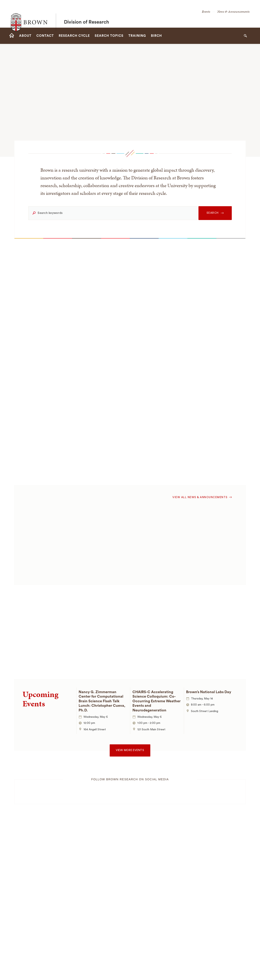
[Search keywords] (113, 213)
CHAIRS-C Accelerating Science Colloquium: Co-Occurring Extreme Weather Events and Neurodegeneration (157, 701)
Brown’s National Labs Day (209, 692)
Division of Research (87, 14)
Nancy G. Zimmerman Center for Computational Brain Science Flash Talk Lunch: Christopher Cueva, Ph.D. (102, 701)
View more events (130, 750)
